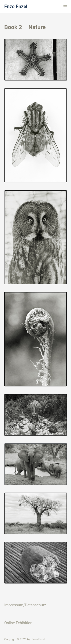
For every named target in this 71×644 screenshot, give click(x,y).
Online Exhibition (18, 623)
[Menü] (65, 7)
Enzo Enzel (16, 7)
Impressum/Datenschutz (25, 605)
